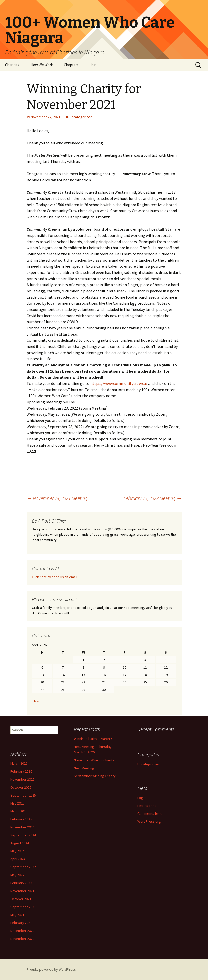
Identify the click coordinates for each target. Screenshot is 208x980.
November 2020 (22, 939)
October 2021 (21, 899)
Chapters (71, 65)
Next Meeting (84, 768)
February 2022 (21, 883)
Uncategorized (81, 117)
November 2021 (22, 891)
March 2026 (19, 763)
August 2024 (20, 843)
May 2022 (17, 875)
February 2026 (21, 771)
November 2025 (22, 779)
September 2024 (23, 835)
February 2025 (21, 819)
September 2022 (23, 867)
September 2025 (23, 795)
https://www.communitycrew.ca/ (119, 383)
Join (93, 65)
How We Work (42, 65)
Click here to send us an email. (55, 577)
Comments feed (150, 813)
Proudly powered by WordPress (51, 969)
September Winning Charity (95, 776)
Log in (142, 798)
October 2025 (21, 787)
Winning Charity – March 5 (93, 739)
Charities (12, 65)
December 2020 (22, 931)
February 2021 (21, 923)
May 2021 (17, 915)
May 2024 (17, 851)
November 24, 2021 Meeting (57, 498)
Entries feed (147, 806)
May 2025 (17, 803)
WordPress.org (149, 821)
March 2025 (19, 811)
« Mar (36, 701)
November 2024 (22, 827)
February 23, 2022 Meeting (153, 498)
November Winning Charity (94, 760)
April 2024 (18, 859)
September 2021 (23, 907)
